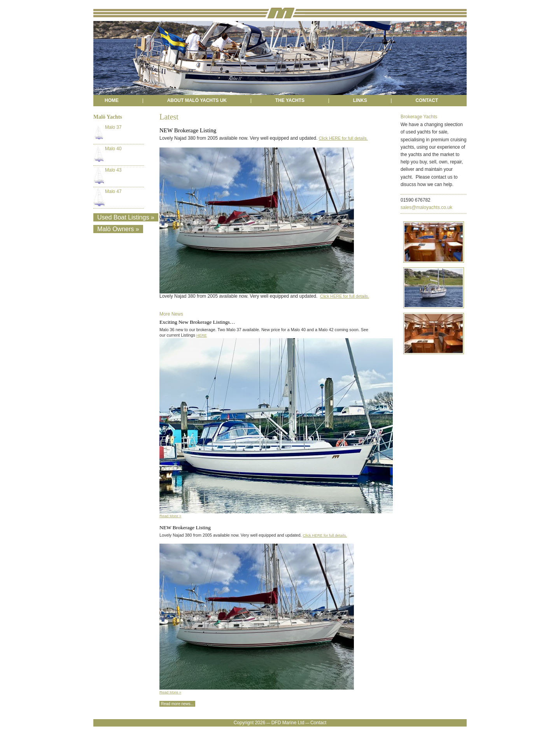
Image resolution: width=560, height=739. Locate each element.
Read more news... (177, 704)
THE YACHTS (290, 100)
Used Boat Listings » (126, 217)
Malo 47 (108, 197)
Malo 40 (108, 154)
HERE (202, 335)
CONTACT (427, 100)
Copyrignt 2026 (249, 723)
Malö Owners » (118, 229)
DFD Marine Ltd (288, 723)
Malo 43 (108, 176)
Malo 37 (108, 133)
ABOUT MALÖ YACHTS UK (197, 100)
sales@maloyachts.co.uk (426, 207)
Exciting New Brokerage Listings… (197, 322)
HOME (112, 100)
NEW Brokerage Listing (185, 527)
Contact (318, 723)
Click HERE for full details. (343, 138)
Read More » (170, 516)
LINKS (360, 100)
